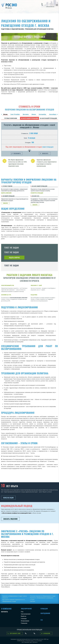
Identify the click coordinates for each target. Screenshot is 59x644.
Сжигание (33, 601)
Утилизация (24, 619)
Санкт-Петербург (15, 114)
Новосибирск (53, 114)
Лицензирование (26, 609)
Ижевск (34, 114)
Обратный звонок (50, 7)
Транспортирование (26, 614)
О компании (6, 609)
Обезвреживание (25, 621)
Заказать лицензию (10, 519)
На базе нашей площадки (30, 118)
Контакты (4, 612)
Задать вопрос (14, 258)
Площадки (44, 609)
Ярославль (26, 114)
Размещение (24, 623)
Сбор (22, 612)
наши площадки (48, 147)
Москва (5, 114)
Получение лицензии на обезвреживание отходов (43, 596)
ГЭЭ (42, 620)
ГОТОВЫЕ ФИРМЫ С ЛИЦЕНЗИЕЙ (30, 37)
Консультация (8, 498)
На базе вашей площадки (48, 118)
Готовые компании (11, 118)
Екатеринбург (43, 114)
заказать (5, 203)
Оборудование (45, 613)
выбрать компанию (6, 193)
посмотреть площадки (37, 193)
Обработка (23, 616)
